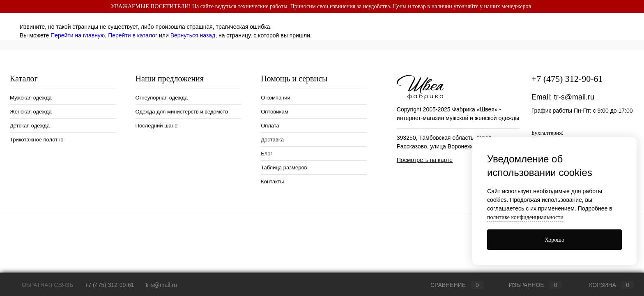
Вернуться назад (193, 35)
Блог (267, 154)
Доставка (272, 140)
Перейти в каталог (133, 35)
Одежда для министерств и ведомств (182, 112)
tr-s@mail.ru (574, 97)
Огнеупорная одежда (162, 98)
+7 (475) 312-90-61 (567, 79)
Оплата (270, 126)
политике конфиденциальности (525, 217)
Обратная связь (41, 285)
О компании (276, 98)
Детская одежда (30, 126)
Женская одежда (31, 112)
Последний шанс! (157, 126)
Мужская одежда (31, 98)
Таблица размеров (284, 168)
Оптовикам (275, 112)
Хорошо (554, 240)
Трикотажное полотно (37, 140)
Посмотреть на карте (425, 160)
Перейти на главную (78, 35)
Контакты (272, 182)
